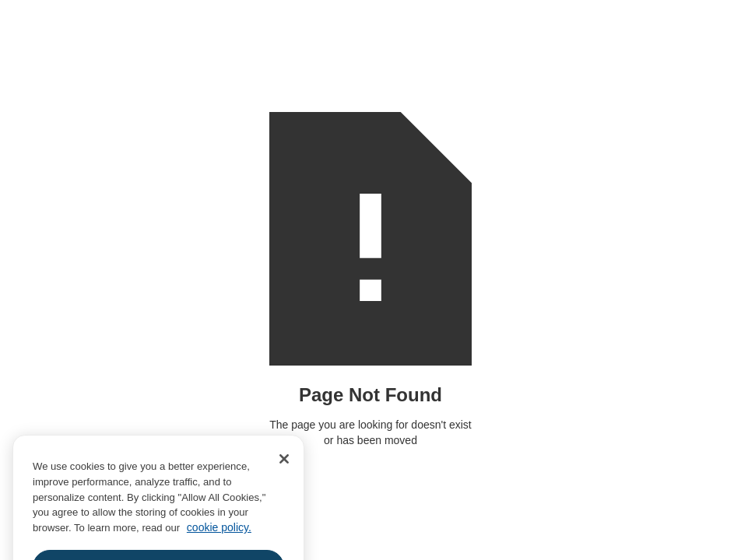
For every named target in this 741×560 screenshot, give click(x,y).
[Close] (284, 469)
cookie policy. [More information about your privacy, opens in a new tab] (219, 537)
